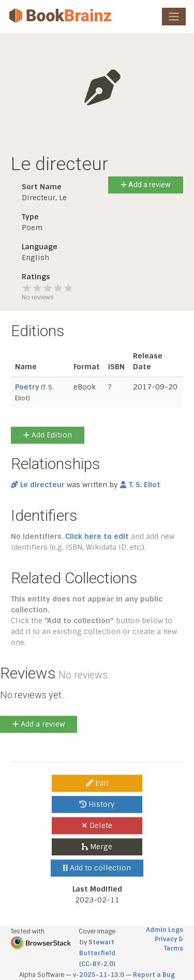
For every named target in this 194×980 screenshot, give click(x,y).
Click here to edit (97, 536)
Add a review (146, 185)
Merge (97, 847)
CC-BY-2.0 (97, 964)
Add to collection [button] (97, 868)
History (97, 804)
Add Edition (48, 435)
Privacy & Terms (169, 944)
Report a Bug (154, 975)
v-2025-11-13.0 (99, 975)
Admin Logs (165, 930)
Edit (97, 783)
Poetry (27, 387)
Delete (97, 825)
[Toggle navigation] (174, 17)
